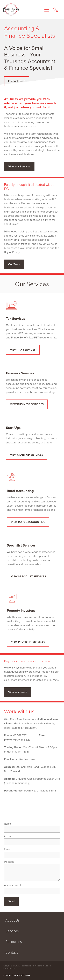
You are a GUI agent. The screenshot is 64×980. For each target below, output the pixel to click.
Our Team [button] (14, 264)
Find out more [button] (17, 81)
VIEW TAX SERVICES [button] (23, 350)
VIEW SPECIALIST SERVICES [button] (29, 576)
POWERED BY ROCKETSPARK (17, 975)
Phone (8, 836)
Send (11, 901)
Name (7, 824)
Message (9, 862)
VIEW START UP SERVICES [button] (27, 455)
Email (7, 849)
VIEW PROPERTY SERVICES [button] (28, 642)
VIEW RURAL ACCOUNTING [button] (28, 522)
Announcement (12, 885)
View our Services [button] (19, 166)
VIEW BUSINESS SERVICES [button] (27, 404)
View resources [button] (18, 692)
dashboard (26, 966)
